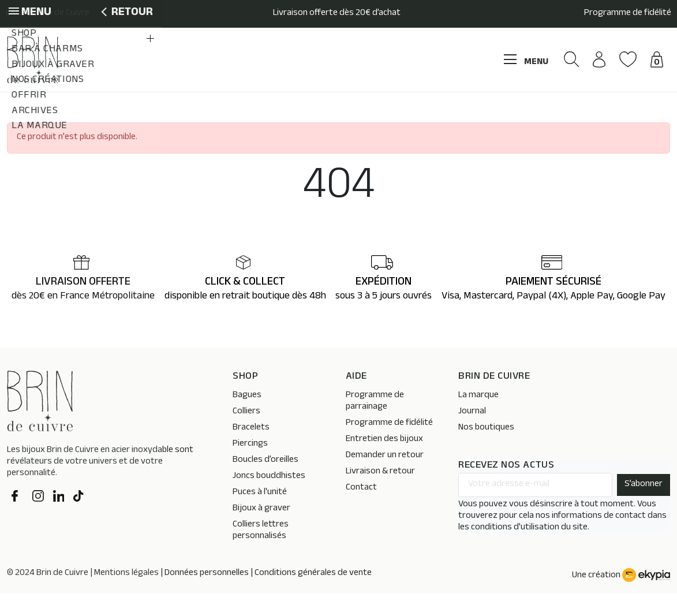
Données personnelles (207, 596)
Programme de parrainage (375, 424)
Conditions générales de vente (313, 596)
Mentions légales (126, 596)
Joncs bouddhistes (269, 499)
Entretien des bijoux (384, 462)
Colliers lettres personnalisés (261, 553)
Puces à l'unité (260, 515)
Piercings (250, 467)
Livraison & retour (380, 494)
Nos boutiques (486, 451)
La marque (478, 418)
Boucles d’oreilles (265, 483)
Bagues (247, 418)
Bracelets (251, 451)
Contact (361, 511)
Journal (472, 434)
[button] (556, 95)
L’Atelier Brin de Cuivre (48, 14)
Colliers (246, 434)
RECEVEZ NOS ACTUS (506, 489)
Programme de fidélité (628, 14)
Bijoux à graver (261, 531)
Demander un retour (385, 478)
